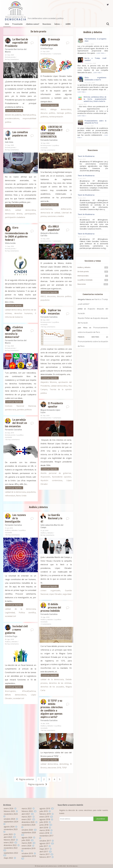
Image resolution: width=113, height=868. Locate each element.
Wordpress (74, 866)
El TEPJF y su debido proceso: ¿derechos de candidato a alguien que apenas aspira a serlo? (52, 709)
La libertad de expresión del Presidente (17, 43)
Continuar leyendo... (14, 111)
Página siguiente (38, 784)
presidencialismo (12, 118)
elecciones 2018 (54, 768)
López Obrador (55, 594)
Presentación (17, 24)
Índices (58, 24)
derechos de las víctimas (60, 683)
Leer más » (101, 53)
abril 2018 (44, 828)
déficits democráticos (16, 695)
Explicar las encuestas (54, 312)
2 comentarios (46, 624)
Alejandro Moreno (49, 382)
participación (30, 214)
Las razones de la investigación (15, 518)
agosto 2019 (45, 809)
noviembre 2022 (11, 848)
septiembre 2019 (29, 856)
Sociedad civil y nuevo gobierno (16, 630)
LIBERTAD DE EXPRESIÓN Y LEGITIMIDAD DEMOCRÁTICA (52, 132)
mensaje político (64, 113)
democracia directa (14, 214)
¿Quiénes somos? (33, 24)
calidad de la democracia (15, 492)
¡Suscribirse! (101, 819)
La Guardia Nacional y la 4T (51, 518)
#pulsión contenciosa (51, 480)
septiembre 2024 (11, 822)
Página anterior (25, 779)
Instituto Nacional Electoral (20, 406)
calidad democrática (25, 210)
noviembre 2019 (28, 848)
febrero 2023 (9, 840)
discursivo (51, 296)
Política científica (27, 613)
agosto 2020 (27, 838)
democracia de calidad (50, 213)
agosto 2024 (9, 827)
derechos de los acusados (52, 687)
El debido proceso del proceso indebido (51, 607)
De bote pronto (10, 57)
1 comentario (57, 54)
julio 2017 (44, 846)
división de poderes (13, 115)
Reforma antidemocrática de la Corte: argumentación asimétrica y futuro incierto (95, 99)
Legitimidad (10, 613)
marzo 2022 (27, 809)
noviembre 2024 (11, 814)
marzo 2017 (44, 854)
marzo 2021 (27, 817)
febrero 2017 (45, 857)
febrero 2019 (45, 814)
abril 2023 (8, 837)
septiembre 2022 (11, 853)
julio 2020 (26, 840)
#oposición (45, 477)
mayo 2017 (44, 849)
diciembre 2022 (10, 845)
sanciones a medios (56, 216)
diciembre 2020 (28, 822)
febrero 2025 (9, 811)
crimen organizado (50, 590)
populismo (45, 300)
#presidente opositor (62, 477)
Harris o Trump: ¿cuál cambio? (95, 59)
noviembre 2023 (11, 829)
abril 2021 (26, 814)
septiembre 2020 (29, 833)
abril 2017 (44, 852)
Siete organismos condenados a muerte (95, 79)
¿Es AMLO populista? (54, 228)
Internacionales (83, 276)
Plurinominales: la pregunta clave (95, 40)
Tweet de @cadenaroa (86, 156)
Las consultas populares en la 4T (16, 135)
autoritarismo (46, 209)
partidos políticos (24, 410)
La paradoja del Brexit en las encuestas (16, 423)
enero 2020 (26, 846)
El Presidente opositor (55, 405)
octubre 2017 (45, 841)
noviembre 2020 (28, 825)
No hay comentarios (12, 59)
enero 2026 (9, 809)
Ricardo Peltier (84, 318)
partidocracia (11, 410)
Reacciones (47, 24)
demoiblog (64, 764)
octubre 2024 (9, 819)
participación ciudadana (15, 217)
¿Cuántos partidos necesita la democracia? (14, 332)
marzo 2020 (27, 843)
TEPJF (64, 768)
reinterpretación (56, 117)
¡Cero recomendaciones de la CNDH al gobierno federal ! (17, 234)
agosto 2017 (45, 843)
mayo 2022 (8, 858)
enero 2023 (9, 843)
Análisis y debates (11, 530)
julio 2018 (44, 822)
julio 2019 (44, 811)
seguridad (67, 594)
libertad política (29, 115)
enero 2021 (26, 819)
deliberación (66, 209)
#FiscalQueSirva (29, 691)
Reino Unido (21, 496)
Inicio (7, 24)
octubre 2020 (27, 830)
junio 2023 (8, 834)
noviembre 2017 (46, 836)
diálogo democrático (61, 109)
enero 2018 (44, 833)
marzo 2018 (44, 830)
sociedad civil (10, 616)
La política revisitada (85, 280)
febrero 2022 (27, 811)
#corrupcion (10, 691)
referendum (10, 496)
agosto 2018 (45, 819)
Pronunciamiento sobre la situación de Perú (95, 122)
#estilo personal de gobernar (56, 473)
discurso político (48, 113)
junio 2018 (44, 825)
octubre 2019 (27, 853)
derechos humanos (23, 313)
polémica (44, 117)
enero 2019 (44, 817)
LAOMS (68, 24)
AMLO (43, 109)
